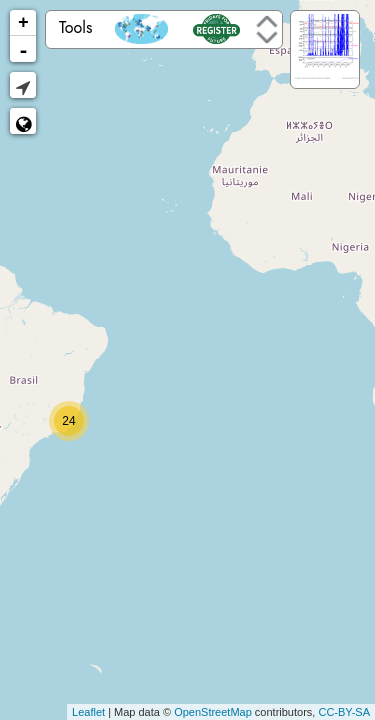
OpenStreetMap (213, 712)
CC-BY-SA (344, 712)
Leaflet (88, 712)
